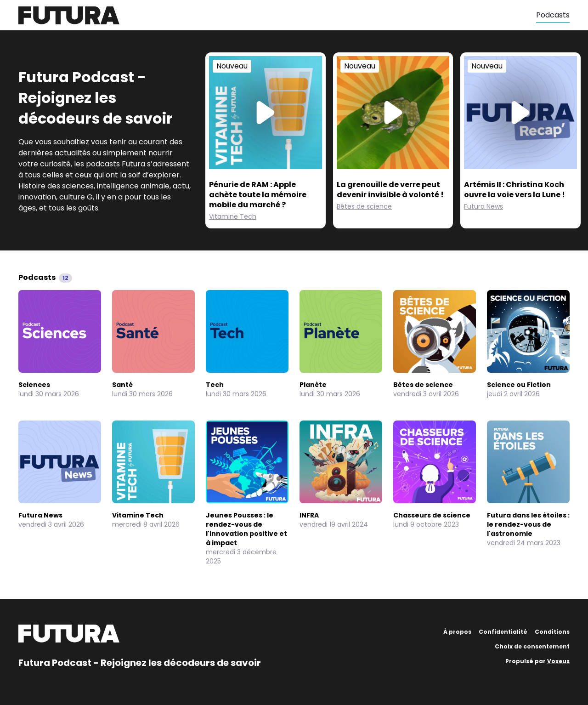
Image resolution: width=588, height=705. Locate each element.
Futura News (483, 206)
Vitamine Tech (233, 216)
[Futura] (277, 15)
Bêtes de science (364, 206)
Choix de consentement (532, 646)
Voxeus (558, 661)
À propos (457, 632)
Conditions (552, 632)
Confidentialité (503, 632)
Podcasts (553, 15)
